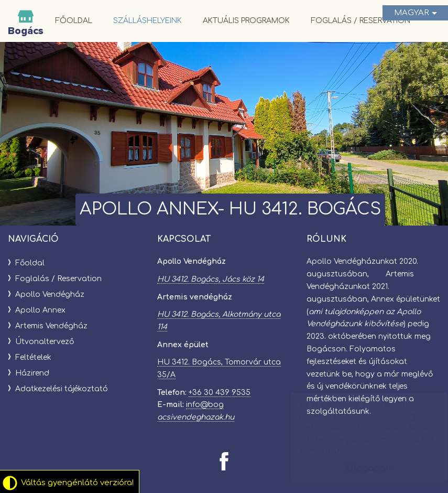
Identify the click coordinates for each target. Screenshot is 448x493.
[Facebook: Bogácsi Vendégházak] (224, 461)
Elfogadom (359, 468)
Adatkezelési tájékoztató (62, 389)
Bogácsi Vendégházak (26, 21)
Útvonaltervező (45, 342)
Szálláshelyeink (147, 21)
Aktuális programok (246, 21)
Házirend (32, 373)
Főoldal (74, 21)
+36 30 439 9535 (220, 393)
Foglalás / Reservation (360, 21)
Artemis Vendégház (51, 326)
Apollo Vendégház (50, 294)
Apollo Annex (40, 310)
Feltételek (33, 357)
